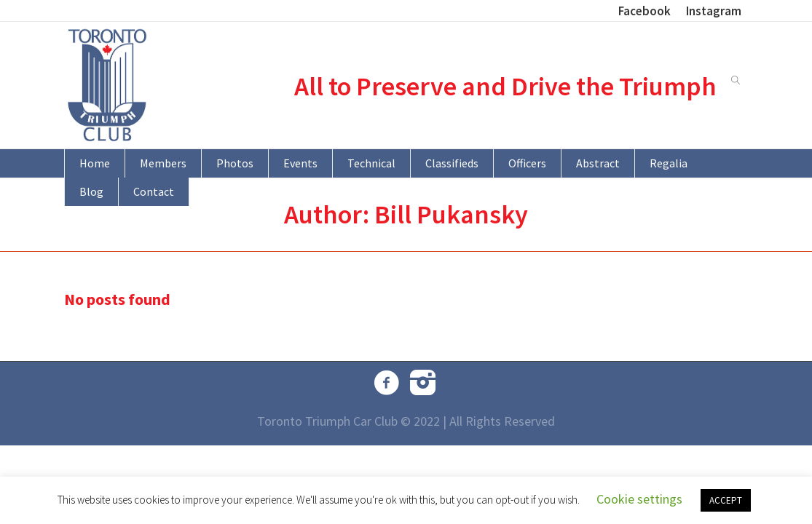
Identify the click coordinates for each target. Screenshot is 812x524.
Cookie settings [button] (639, 499)
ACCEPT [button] (726, 500)
